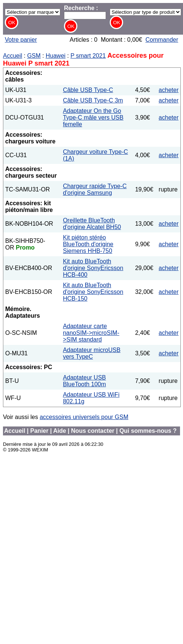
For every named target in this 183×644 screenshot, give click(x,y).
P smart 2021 (88, 56)
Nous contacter (93, 431)
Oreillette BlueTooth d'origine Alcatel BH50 (92, 224)
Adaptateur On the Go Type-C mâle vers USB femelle (93, 118)
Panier (39, 431)
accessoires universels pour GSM (84, 417)
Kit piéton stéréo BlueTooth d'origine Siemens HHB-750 (88, 244)
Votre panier (21, 40)
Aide (60, 431)
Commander (162, 40)
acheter (169, 90)
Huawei (56, 56)
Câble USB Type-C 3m (93, 100)
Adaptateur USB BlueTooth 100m (84, 381)
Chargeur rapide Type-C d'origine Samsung (95, 189)
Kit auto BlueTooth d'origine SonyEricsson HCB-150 (93, 292)
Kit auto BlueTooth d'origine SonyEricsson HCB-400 (93, 268)
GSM (34, 56)
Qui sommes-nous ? (148, 431)
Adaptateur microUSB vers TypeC (92, 353)
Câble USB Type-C (88, 90)
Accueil (13, 56)
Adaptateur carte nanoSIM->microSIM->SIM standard (91, 333)
